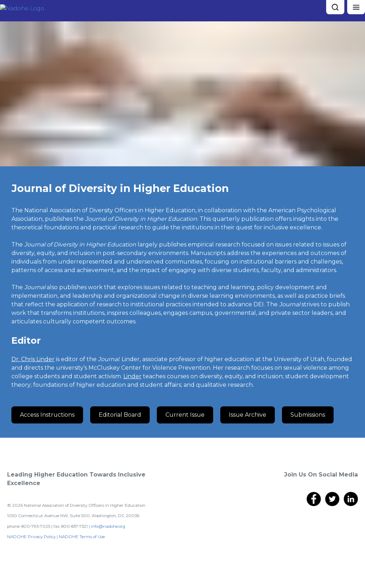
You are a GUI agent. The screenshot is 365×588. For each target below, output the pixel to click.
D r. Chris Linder (33, 359)
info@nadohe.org (108, 526)
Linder (132, 376)
